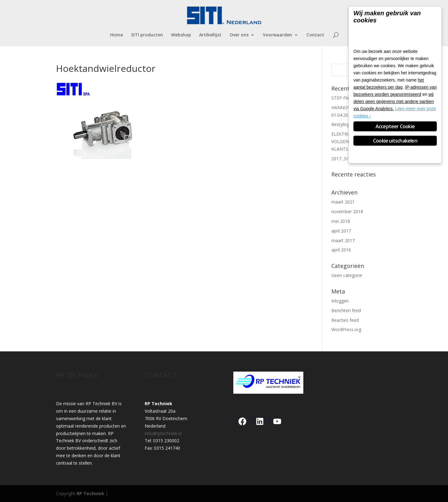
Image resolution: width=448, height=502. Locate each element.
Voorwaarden (278, 35)
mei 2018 (341, 221)
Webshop (181, 35)
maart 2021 (343, 202)
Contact (315, 35)
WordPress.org (346, 329)
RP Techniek (90, 493)
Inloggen (340, 301)
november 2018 (347, 211)
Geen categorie (347, 275)
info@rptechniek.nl (163, 433)
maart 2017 (343, 240)
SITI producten (147, 35)
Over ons (239, 35)
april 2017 (341, 231)
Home (117, 35)
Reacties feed (345, 320)
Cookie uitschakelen (395, 141)
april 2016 (341, 250)
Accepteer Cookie (395, 126)
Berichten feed (346, 310)
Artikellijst (210, 35)
